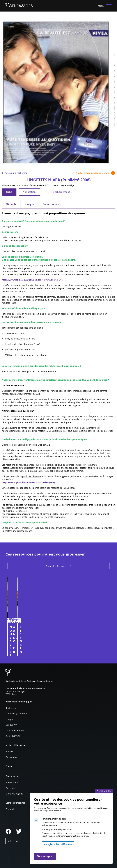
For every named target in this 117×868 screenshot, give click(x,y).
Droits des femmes (15, 730)
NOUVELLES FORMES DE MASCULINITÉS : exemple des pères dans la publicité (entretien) (30, 632)
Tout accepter (45, 856)
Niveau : (56, 185)
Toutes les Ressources (57, 566)
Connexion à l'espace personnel (52, 652)
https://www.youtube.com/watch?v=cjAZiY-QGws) (28, 482)
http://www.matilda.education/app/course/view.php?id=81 (32, 280)
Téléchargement (61, 192)
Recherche (11, 708)
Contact (10, 766)
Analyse (31, 205)
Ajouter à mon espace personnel (95, 173)
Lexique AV (11, 725)
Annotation (29, 192)
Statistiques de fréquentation (57, 829)
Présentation (12, 782)
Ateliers (9, 751)
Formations (11, 757)
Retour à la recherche (15, 173)
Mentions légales (14, 794)
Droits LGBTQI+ (13, 736)
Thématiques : (9, 185)
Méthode (11, 204)
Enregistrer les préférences (58, 844)
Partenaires (11, 788)
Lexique (9, 719)
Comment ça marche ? (17, 714)
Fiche (11, 193)
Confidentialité (104, 791)
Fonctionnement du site (54, 819)
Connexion (11, 809)
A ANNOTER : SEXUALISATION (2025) (82, 629)
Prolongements (52, 204)
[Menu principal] (104, 6)
